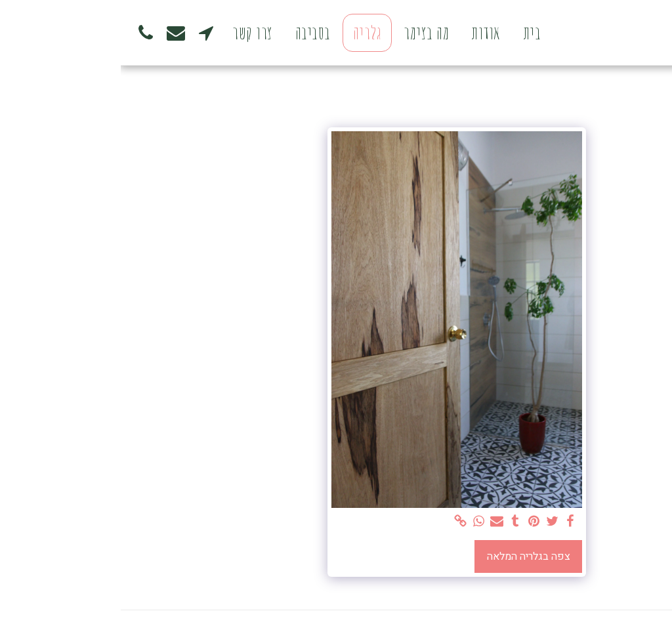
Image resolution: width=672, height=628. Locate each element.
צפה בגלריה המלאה (408, 556)
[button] (85, 32)
